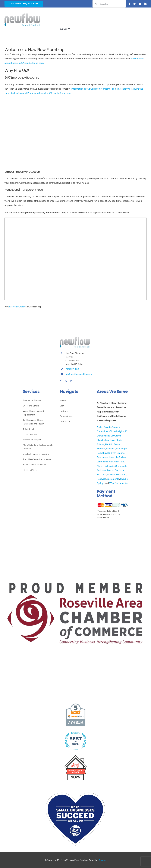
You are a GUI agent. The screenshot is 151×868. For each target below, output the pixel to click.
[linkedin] (71, 381)
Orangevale (121, 466)
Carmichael (103, 431)
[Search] (96, 4)
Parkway (101, 470)
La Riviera (121, 457)
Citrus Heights (117, 431)
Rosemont (121, 474)
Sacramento (113, 479)
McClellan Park (117, 461)
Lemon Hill (102, 461)
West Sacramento (118, 483)
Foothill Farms (113, 444)
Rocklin (111, 474)
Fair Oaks (110, 440)
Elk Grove (116, 436)
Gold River (110, 453)
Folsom (101, 444)
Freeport (111, 448)
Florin (119, 440)
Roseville (101, 479)
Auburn (116, 427)
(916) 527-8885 (72, 369)
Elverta (100, 440)
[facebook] (61, 381)
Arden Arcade (104, 427)
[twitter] (66, 381)
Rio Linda (102, 474)
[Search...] (109, 4)
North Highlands (105, 466)
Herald (105, 457)
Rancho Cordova (115, 470)
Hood (112, 457)
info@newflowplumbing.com (78, 374)
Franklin (101, 448)
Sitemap (103, 860)
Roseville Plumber (17, 307)
